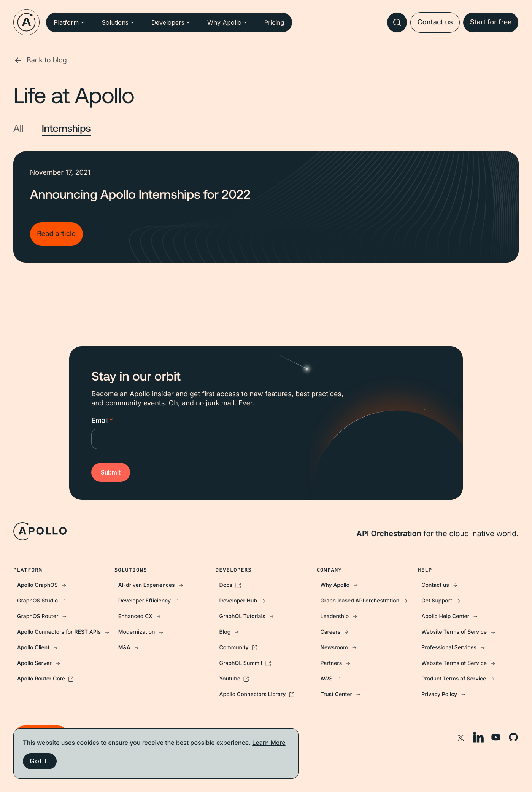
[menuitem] (64, 585)
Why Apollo (227, 22)
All (18, 128)
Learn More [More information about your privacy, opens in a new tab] (269, 743)
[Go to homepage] (26, 22)
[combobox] (397, 22)
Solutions (118, 22)
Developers (171, 22)
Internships (66, 128)
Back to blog (40, 60)
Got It (40, 761)
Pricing (274, 22)
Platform (69, 22)
